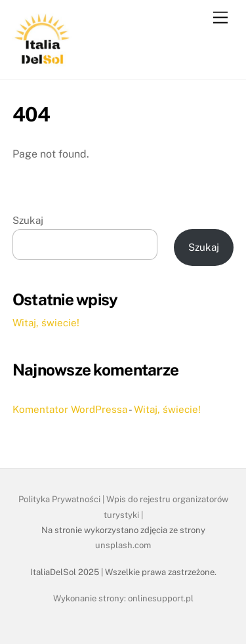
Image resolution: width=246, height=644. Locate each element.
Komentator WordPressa (70, 409)
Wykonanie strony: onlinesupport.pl (123, 598)
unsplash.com (123, 545)
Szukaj (28, 220)
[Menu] (220, 18)
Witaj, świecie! (46, 323)
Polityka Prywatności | (62, 499)
